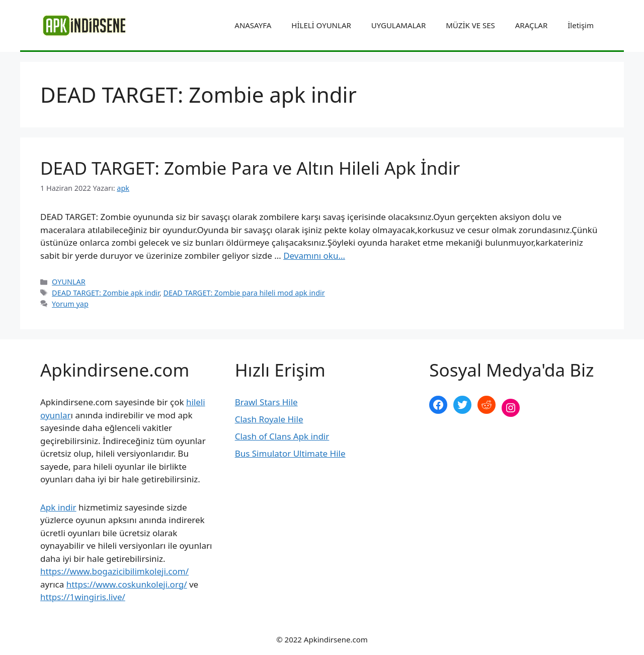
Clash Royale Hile (269, 419)
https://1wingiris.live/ (83, 597)
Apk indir (58, 507)
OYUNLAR (69, 282)
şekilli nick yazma (464, 441)
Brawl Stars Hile (266, 402)
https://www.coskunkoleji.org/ (127, 584)
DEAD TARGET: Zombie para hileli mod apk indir (244, 293)
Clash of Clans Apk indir (282, 436)
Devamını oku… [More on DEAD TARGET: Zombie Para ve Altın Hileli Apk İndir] (314, 256)
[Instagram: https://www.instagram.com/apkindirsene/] (511, 408)
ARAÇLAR (531, 25)
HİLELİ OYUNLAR (321, 25)
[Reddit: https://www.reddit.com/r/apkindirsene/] (487, 405)
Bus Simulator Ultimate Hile (290, 453)
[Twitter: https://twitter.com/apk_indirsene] (462, 405)
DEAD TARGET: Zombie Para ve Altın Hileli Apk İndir (250, 168)
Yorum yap (70, 304)
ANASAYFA (253, 25)
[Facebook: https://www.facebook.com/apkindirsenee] (438, 405)
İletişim (581, 25)
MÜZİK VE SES (470, 25)
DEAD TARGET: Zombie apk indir (106, 293)
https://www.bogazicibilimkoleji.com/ (114, 571)
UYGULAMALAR (398, 25)
